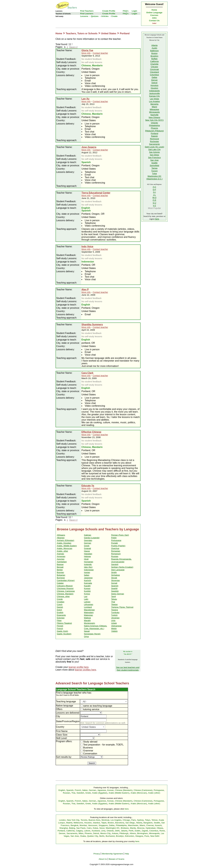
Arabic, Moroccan (65, 548)
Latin (86, 599)
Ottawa (160, 828)
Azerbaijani (62, 562)
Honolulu (154, 85)
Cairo (89, 828)
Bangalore (148, 823)
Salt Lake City (154, 149)
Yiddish (114, 631)
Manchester (133, 825)
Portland (125, 33)
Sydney (140, 820)
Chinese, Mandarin (65, 594)
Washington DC (113, 828)
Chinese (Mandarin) (124, 790)
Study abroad (89, 742)
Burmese (61, 578)
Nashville (154, 115)
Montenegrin (89, 623)
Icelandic (88, 564)
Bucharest (110, 836)
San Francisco (154, 157)
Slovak (114, 578)
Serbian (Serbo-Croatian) (122, 567)
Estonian (61, 618)
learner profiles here (85, 670)
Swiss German (118, 594)
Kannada (88, 583)
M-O (155, 198)
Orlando (154, 123)
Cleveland (154, 72)
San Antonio (155, 152)
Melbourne (78, 823)
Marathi (87, 620)
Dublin (138, 831)
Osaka (83, 836)
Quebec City (92, 836)
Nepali (87, 631)
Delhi (117, 831)
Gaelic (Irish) (63, 631)
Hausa (87, 551)
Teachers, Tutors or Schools (82, 33)
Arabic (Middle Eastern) (119, 793)
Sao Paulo (81, 828)
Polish (114, 538)
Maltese (87, 618)
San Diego (154, 155)
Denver (154, 80)
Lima (103, 831)
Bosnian (60, 572)
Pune (147, 836)
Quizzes (95, 16)
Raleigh (154, 136)
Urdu (113, 620)
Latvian (87, 602)
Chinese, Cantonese (66, 591)
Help (127, 854)
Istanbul (96, 823)
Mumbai (83, 825)
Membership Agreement (112, 854)
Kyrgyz (87, 594)
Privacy (97, 854)
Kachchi (87, 580)
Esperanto (61, 615)
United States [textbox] (89, 727)
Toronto (84, 820)
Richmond (154, 139)
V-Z (154, 206)
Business (87, 748)
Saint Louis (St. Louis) (154, 147)
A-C (154, 187)
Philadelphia (154, 125)
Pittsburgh (124, 833)
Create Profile (109, 11)
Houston (155, 88)
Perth (131, 831)
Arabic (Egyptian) (100, 793)
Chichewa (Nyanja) (65, 588)
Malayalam (89, 612)
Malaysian (88, 615)
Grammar (87, 751)
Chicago (154, 67)
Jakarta (124, 831)
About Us (103, 859)
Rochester (154, 141)
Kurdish (87, 591)
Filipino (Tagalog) (64, 623)
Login (134, 11)
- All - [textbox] (84, 702)
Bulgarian (61, 575)
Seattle (155, 163)
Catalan (60, 583)
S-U (154, 203)
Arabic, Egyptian (64, 543)
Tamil (113, 596)
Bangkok (74, 825)
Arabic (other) (154, 793)
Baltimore (154, 51)
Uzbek (114, 623)
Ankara (115, 833)
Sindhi (114, 572)
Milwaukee (154, 109)
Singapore (103, 825)
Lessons (84, 16)
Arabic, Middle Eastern (67, 546)
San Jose (155, 160)
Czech (60, 604)
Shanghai (64, 828)
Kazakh (87, 586)
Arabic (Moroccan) (139, 793)
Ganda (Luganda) (92, 538)
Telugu (114, 599)
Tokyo (148, 820)
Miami (155, 107)
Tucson (154, 171)
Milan (81, 833)
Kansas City (154, 96)
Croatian (61, 602)
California (154, 61)
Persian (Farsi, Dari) (120, 535)
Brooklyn (155, 56)
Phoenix (154, 128)
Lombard (88, 607)
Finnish (60, 626)
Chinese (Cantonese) (143, 790)
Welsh (114, 628)
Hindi (86, 559)
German (88, 543)
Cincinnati (154, 69)
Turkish (114, 615)
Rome (162, 831)
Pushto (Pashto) (118, 546)
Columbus (154, 75)
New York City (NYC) (155, 120)
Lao (86, 596)
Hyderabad (151, 828)
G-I (154, 192)
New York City (73, 820)
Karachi (158, 825)
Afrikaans (61, 535)
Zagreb (145, 831)
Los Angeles (154, 101)
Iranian (87, 572)
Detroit (154, 83)
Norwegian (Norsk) (92, 634)
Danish (60, 607)
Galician (88, 535)
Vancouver (93, 825)
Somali (114, 583)
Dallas (154, 77)
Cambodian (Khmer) (66, 580)
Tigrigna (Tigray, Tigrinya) (122, 607)
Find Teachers (87, 11)
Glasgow (139, 836)
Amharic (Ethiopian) (66, 540)
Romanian (116, 551)
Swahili (114, 588)
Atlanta (155, 45)
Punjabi (114, 543)
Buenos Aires (94, 820)
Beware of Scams (116, 859)
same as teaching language (97, 706)
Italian (87, 575)
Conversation (89, 754)
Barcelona (120, 823)
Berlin (102, 836)
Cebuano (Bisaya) (65, 586)
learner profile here (79, 667)
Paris (134, 820)
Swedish (115, 591)
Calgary (79, 831)
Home (154, 10)
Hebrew (87, 556)
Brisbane (125, 828)
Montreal (105, 820)
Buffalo (154, 59)
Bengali (60, 567)
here (157, 219)
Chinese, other (63, 596)
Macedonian (89, 610)
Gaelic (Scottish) (64, 634)
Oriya (86, 636)
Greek (87, 546)
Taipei (104, 823)
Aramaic (61, 554)
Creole (60, 599)
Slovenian (116, 580)
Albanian (61, 538)
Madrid (69, 823)
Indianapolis (154, 91)
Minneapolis (154, 112)
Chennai (150, 825)
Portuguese (116, 540)
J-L (154, 195)
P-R (154, 200)
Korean (87, 588)
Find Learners (87, 14)
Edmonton (129, 836)
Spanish (115, 586)
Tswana (114, 610)
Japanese (88, 578)
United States (109, 33)
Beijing (72, 828)
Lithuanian (89, 604)
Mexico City (105, 833)
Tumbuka (115, 612)
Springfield (154, 165)
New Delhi (155, 836)
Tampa (154, 168)
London (62, 820)
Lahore (87, 831)
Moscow (141, 828)
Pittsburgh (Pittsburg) (154, 131)
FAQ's (126, 11)
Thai (113, 602)
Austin (154, 48)
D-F (154, 190)
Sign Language (118, 570)
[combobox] (104, 702)
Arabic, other (63, 551)
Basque (60, 564)
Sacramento (155, 144)
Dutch (60, 610)
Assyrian (61, 559)
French (60, 628)
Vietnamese (116, 626)
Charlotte (154, 64)
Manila (133, 828)
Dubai (95, 828)
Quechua (115, 548)
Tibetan (114, 604)
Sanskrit (115, 564)
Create (114, 16)
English (60, 612)
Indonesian (89, 570)
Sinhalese (116, 575)
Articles (105, 16)
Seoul (102, 828)
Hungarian (89, 562)
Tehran (155, 820)
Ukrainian (115, 618)
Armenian (61, 556)
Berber (60, 570)
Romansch (116, 554)
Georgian (88, 540)
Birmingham (142, 833)
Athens (133, 833)
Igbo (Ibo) (88, 567)
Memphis (154, 104)
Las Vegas (154, 99)
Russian (115, 556)
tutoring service (90, 709)
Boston (155, 53)
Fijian (59, 620)
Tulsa (154, 173)
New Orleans (154, 117)
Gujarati (87, 548)
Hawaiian (88, 554)
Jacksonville (155, 93)
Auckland (96, 831)
